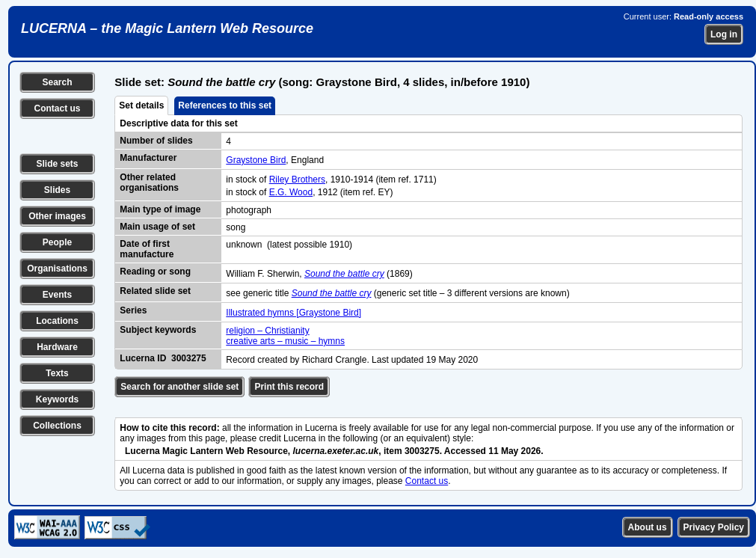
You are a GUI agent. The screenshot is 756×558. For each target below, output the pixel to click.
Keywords (57, 399)
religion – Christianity (267, 331)
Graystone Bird (256, 160)
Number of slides (156, 141)
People (57, 242)
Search (57, 82)
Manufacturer (148, 158)
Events (57, 295)
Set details (141, 105)
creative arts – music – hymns (285, 341)
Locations (57, 321)
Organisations (57, 269)
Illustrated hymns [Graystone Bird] (294, 313)
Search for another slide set (179, 387)
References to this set (225, 105)
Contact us (57, 108)
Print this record (289, 387)
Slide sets (57, 164)
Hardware (57, 347)
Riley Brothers (297, 180)
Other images (57, 216)
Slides (57, 190)
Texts (57, 373)
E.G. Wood (291, 192)
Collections (57, 426)
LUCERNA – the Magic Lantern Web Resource (167, 28)
